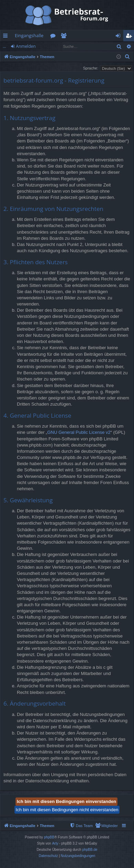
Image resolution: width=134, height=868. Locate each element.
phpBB (49, 837)
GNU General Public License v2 (79, 432)
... (4, 46)
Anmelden (26, 46)
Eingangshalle (29, 35)
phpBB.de (90, 850)
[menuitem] (127, 57)
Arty (55, 843)
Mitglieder (65, 37)
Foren (54, 37)
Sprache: (91, 68)
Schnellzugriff (7, 37)
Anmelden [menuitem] (120, 37)
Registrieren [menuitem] (130, 37)
